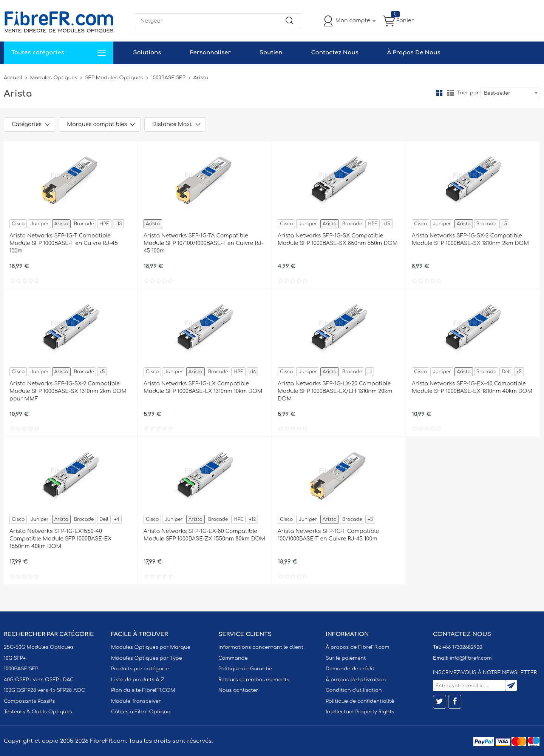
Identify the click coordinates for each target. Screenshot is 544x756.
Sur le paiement (346, 658)
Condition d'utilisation (354, 690)
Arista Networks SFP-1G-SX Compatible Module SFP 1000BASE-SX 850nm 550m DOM (338, 239)
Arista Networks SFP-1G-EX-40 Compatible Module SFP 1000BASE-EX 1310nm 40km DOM (472, 387)
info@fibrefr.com (471, 658)
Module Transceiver (136, 701)
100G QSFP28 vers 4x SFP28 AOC (44, 690)
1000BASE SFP (168, 78)
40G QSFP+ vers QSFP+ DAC (39, 680)
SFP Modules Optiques (114, 78)
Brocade (84, 224)
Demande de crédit (350, 669)
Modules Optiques (54, 78)
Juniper (39, 224)
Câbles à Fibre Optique (141, 712)
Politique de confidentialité (360, 701)
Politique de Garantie (245, 669)
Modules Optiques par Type (147, 658)
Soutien (271, 53)
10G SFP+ (15, 658)
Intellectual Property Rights (360, 712)
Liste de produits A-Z (138, 680)
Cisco (18, 224)
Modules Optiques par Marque (151, 647)
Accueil (13, 78)
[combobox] (510, 93)
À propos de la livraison (356, 680)
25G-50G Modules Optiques (39, 647)
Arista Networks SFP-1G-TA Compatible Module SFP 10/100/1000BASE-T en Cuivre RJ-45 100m (203, 243)
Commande (233, 658)
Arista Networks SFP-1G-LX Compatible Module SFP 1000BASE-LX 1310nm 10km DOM (203, 387)
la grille (439, 93)
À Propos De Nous (414, 53)
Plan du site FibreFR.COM (143, 690)
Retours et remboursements (254, 680)
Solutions (147, 53)
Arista (61, 224)
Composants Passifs (29, 701)
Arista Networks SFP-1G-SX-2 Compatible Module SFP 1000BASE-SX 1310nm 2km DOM (470, 239)
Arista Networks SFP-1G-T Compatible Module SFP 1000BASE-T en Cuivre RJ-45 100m (64, 243)
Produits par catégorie (140, 669)
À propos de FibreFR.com (357, 647)
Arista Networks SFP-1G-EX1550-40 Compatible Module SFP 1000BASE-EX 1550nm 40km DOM (60, 539)
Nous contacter (238, 690)
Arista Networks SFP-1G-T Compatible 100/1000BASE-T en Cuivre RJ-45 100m (328, 535)
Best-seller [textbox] (497, 93)
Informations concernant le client (261, 647)
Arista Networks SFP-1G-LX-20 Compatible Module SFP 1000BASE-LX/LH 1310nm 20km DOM (335, 391)
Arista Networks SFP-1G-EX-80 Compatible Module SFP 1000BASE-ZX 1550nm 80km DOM (204, 535)
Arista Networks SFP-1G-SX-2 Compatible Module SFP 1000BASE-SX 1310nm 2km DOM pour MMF (68, 391)
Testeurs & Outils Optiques (38, 712)
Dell (506, 372)
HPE (104, 224)
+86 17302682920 (462, 647)
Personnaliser (210, 53)
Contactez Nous (335, 53)
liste (451, 93)
